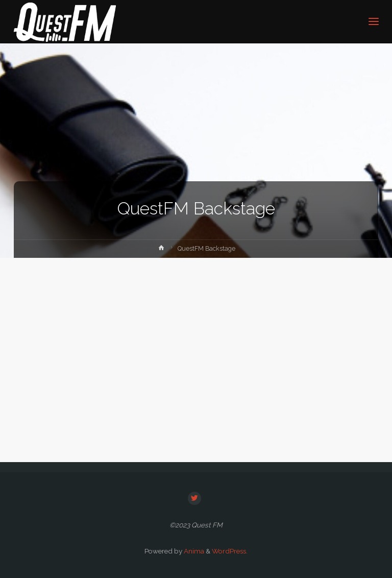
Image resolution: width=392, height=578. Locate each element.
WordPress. (230, 551)
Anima (193, 551)
